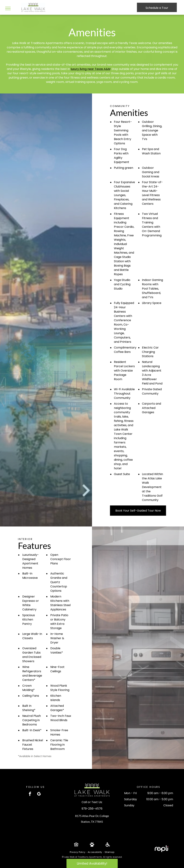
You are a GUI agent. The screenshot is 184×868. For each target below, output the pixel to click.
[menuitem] (78, 852)
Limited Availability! (92, 863)
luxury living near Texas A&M (90, 69)
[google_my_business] (39, 794)
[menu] (8, 8)
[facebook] (30, 794)
